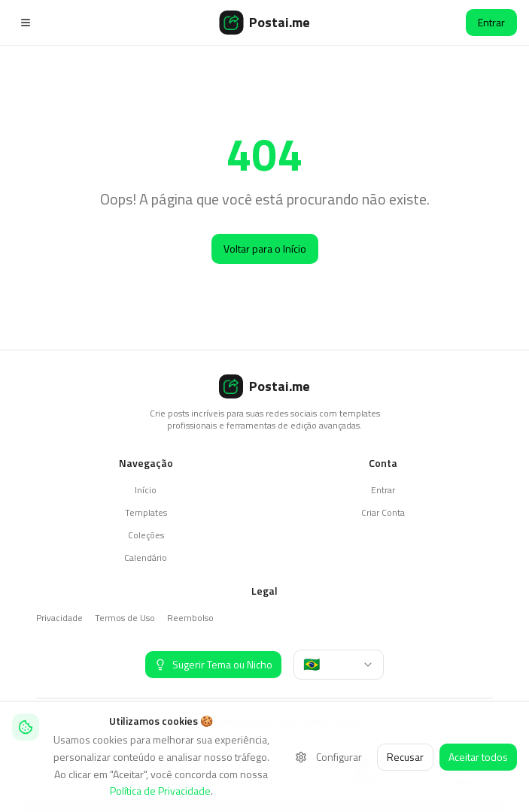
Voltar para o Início (265, 248)
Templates (146, 512)
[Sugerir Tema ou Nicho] (213, 665)
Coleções (146, 535)
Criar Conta (383, 512)
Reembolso (190, 618)
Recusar (405, 757)
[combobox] (339, 665)
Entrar (491, 22)
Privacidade (59, 618)
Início (146, 490)
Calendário (146, 557)
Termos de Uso (125, 618)
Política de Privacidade (160, 791)
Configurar (328, 757)
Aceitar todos (478, 757)
